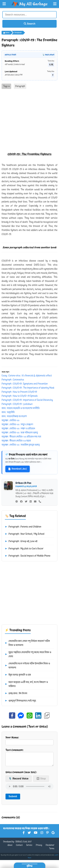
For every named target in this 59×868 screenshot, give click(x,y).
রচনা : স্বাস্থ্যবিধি (8, 412)
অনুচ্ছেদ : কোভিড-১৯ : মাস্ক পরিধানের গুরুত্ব (20, 433)
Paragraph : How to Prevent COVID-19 (19, 392)
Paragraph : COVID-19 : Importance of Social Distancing (27, 400)
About (10, 848)
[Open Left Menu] (4, 4)
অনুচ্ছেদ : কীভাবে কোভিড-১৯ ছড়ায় (16, 441)
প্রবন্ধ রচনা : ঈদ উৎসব (16, 693)
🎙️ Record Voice (19, 781)
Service (29, 848)
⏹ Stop (41, 781)
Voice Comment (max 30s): (21, 775)
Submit (13, 799)
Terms (52, 851)
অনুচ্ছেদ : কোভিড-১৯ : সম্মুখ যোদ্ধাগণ (17, 424)
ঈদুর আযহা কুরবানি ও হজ (18, 675)
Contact (19, 848)
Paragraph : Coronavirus (13, 380)
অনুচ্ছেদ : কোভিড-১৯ (10, 420)
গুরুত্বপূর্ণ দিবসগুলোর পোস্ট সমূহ (20, 701)
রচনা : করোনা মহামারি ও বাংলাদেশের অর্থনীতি (21, 408)
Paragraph (18, 33)
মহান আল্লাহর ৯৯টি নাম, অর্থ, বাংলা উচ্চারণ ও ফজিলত (26, 684)
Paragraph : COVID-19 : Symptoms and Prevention (25, 384)
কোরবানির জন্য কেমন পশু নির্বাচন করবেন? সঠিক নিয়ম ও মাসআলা (27, 643)
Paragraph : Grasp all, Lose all (21, 541)
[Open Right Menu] (55, 4)
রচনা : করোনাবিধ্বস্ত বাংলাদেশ (14, 416)
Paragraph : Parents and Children (23, 527)
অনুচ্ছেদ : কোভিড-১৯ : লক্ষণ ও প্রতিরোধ (18, 428)
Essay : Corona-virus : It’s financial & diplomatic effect (27, 376)
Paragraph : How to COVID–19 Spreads (20, 396)
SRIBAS (19, 844)
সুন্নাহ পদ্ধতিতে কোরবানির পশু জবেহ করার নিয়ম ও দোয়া (28, 654)
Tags (6, 86)
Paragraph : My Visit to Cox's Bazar (24, 549)
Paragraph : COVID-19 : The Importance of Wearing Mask (28, 388)
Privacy (39, 848)
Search (30, 24)
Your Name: (29, 740)
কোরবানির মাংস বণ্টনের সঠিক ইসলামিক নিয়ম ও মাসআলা (27, 666)
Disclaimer (50, 848)
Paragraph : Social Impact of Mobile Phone (28, 556)
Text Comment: (29, 758)
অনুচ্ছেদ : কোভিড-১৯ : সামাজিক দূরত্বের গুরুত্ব (21, 445)
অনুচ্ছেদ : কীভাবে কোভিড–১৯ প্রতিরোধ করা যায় (21, 437)
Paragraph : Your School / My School (25, 534)
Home (6, 33)
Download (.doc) (18, 469)
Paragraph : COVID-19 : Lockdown (17, 404)
